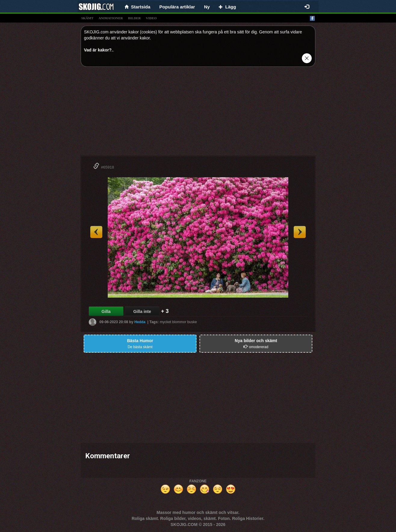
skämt (87, 18)
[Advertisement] (198, 113)
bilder (135, 18)
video (151, 18)
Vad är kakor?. (98, 50)
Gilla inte (142, 311)
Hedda (140, 322)
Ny (207, 7)
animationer (111, 18)
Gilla (106, 311)
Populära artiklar (177, 7)
